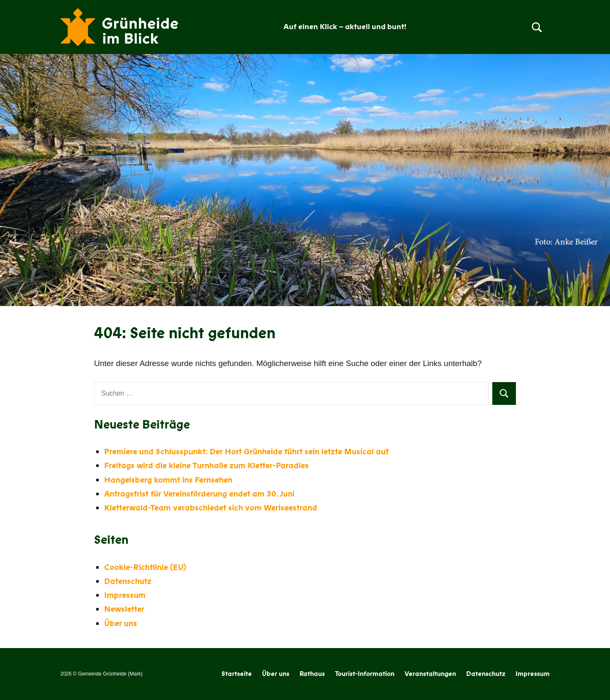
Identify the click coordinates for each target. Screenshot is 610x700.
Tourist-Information (365, 674)
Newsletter (124, 609)
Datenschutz (128, 581)
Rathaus (312, 674)
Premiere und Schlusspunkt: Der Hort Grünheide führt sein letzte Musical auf (246, 452)
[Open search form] (537, 27)
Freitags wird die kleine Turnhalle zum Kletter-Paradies (206, 466)
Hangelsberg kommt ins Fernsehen (168, 480)
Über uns (121, 624)
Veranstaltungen (430, 674)
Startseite (237, 674)
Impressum (125, 595)
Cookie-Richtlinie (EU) (145, 567)
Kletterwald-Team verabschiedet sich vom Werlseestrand (211, 508)
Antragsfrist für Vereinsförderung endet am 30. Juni (199, 494)
